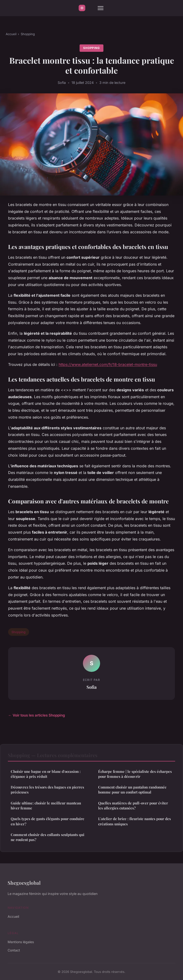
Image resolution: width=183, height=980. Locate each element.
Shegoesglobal (24, 883)
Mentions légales (21, 942)
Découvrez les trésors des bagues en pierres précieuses (47, 790)
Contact (14, 950)
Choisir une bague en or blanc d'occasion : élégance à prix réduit (46, 774)
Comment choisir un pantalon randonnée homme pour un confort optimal (132, 790)
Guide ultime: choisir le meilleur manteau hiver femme (46, 806)
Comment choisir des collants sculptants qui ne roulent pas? (48, 837)
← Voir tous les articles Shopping (37, 715)
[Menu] (101, 8)
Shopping (28, 34)
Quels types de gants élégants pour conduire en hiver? (48, 821)
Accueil (11, 34)
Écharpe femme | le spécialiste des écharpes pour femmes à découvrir (135, 774)
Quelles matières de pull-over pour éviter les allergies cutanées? (133, 806)
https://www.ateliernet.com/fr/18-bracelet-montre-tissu (108, 364)
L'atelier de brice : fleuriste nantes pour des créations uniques (135, 821)
